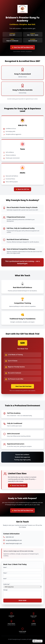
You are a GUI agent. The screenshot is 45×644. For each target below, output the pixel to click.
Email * (5, 579)
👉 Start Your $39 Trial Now (22, 386)
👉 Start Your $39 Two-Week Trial (22, 47)
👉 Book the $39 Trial (22, 189)
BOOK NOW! (22, 601)
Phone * (5, 573)
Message (5, 590)
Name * (5, 567)
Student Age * (7, 584)
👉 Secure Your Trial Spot (18, 485)
